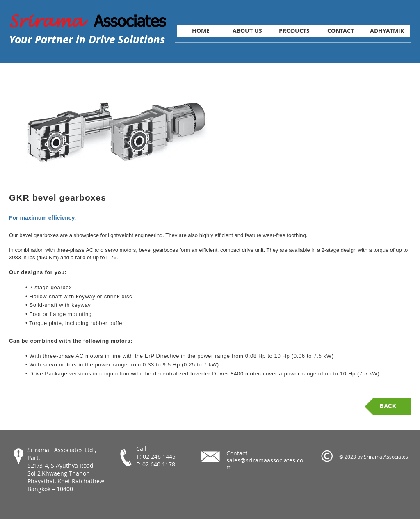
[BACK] (388, 407)
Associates (130, 21)
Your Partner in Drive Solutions (87, 39)
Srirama (51, 21)
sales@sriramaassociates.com (265, 464)
